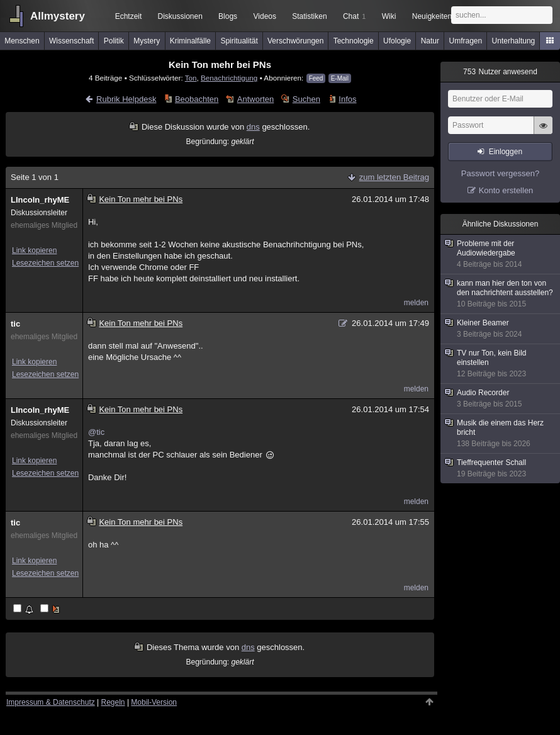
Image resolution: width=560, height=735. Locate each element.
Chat (354, 16)
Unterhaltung (514, 41)
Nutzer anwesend (500, 72)
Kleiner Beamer (501, 329)
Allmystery (58, 16)
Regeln (113, 702)
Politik (114, 41)
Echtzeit (129, 16)
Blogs (228, 16)
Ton (191, 78)
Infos (347, 99)
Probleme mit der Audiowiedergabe (501, 254)
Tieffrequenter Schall (501, 468)
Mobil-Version (154, 702)
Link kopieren (34, 250)
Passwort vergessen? (500, 173)
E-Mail (340, 78)
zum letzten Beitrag (394, 177)
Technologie (354, 41)
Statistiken (309, 16)
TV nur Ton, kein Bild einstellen (501, 364)
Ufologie (397, 41)
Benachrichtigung (229, 78)
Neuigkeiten (432, 16)
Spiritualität (239, 41)
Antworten (256, 99)
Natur (430, 41)
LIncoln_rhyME (40, 200)
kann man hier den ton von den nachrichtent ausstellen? (501, 294)
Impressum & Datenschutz (51, 702)
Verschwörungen (295, 41)
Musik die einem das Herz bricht (501, 434)
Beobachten (197, 99)
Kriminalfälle (190, 41)
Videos (265, 16)
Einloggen (506, 152)
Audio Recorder (501, 399)
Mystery (147, 41)
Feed (316, 78)
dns (253, 127)
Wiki (389, 16)
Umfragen (466, 41)
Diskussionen (180, 16)
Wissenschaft (71, 41)
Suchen (306, 99)
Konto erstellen (506, 190)
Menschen (22, 41)
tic (15, 324)
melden (416, 303)
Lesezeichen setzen (45, 263)
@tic (96, 432)
